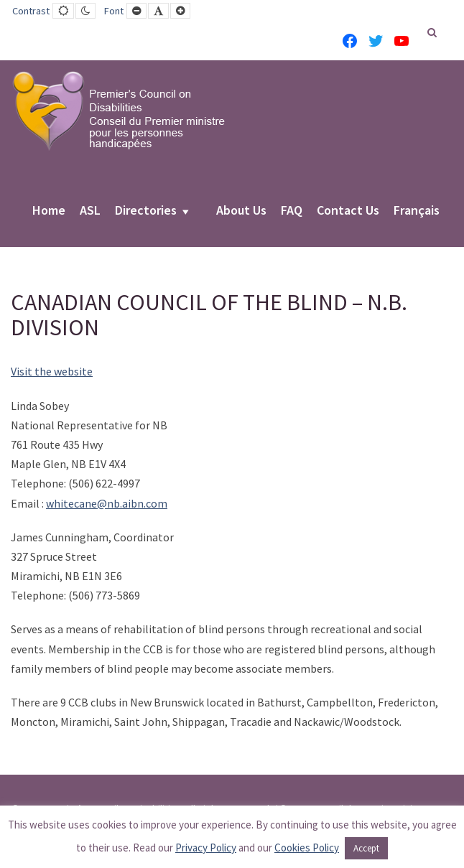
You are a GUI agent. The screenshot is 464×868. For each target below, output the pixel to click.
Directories (146, 211)
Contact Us (348, 211)
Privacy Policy (206, 848)
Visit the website (52, 371)
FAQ (292, 211)
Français (417, 211)
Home (49, 211)
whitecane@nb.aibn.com (107, 503)
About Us (241, 211)
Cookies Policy (307, 848)
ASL (90, 211)
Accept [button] (366, 848)
